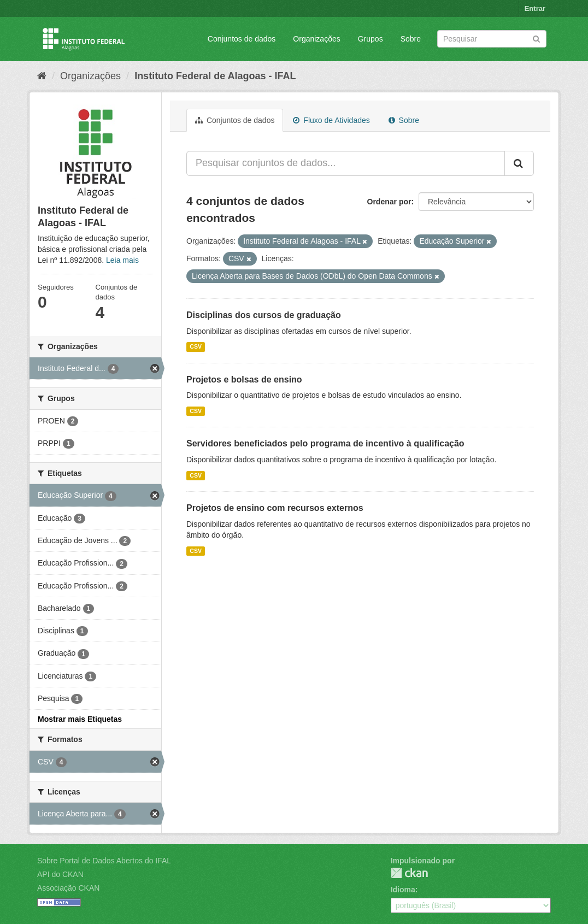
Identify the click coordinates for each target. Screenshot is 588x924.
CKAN (409, 873)
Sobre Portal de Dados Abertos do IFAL (104, 861)
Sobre (411, 39)
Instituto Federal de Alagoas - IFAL (215, 76)
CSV (196, 347)
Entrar (535, 8)
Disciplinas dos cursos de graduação (264, 315)
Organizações (316, 39)
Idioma (403, 890)
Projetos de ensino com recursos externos (275, 508)
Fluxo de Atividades (331, 120)
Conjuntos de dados (242, 39)
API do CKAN (60, 874)
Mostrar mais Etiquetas (80, 719)
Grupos (371, 39)
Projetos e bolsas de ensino (244, 379)
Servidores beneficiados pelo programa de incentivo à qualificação (325, 443)
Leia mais (122, 260)
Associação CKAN (68, 888)
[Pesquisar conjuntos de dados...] (346, 163)
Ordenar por (389, 202)
